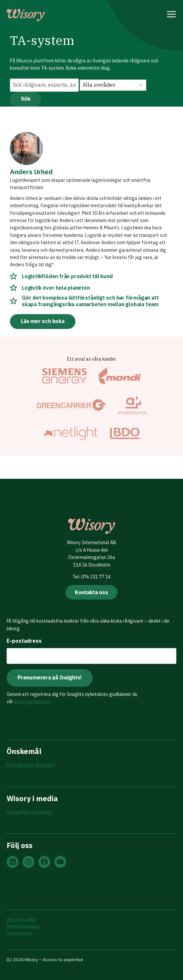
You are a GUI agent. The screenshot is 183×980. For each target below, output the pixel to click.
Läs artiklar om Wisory (29, 812)
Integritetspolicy (32, 702)
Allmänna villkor (22, 919)
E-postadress (24, 641)
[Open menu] (172, 15)
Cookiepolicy (19, 933)
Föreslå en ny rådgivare (31, 765)
